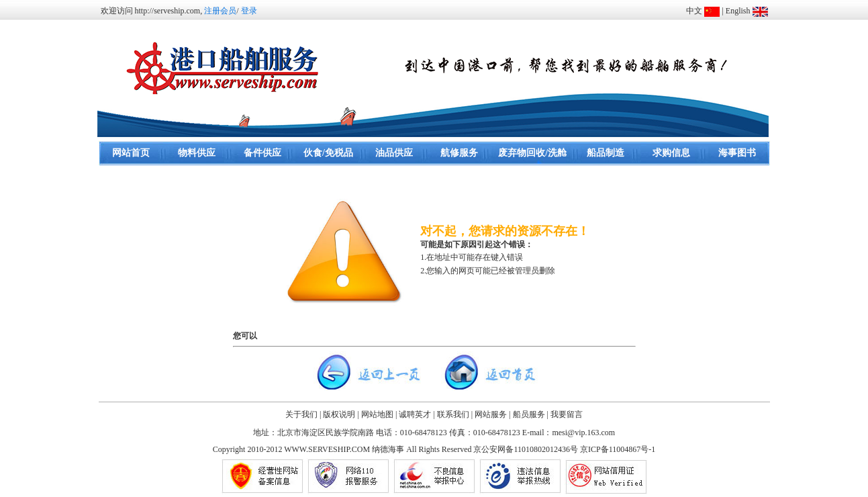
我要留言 (567, 414)
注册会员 (220, 11)
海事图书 (737, 153)
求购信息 (671, 153)
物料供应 (197, 153)
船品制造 (606, 153)
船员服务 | (531, 414)
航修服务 (459, 153)
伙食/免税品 (328, 153)
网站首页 (131, 153)
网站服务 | (492, 414)
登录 (249, 11)
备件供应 (262, 153)
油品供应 (394, 153)
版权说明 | (341, 414)
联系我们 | (455, 414)
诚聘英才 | (417, 414)
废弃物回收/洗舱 (532, 153)
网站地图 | (379, 414)
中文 (694, 11)
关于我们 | (303, 414)
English (738, 11)
